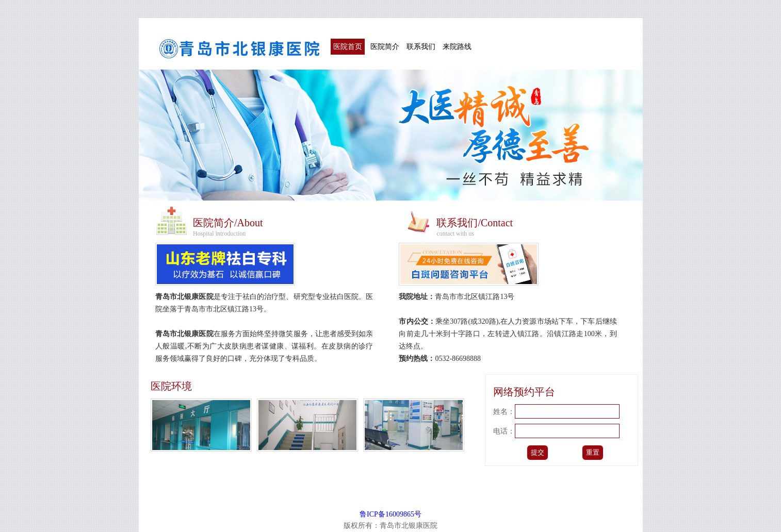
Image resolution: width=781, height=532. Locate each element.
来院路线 (457, 47)
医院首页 (348, 47)
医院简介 (385, 47)
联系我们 (421, 47)
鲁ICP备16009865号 (390, 514)
